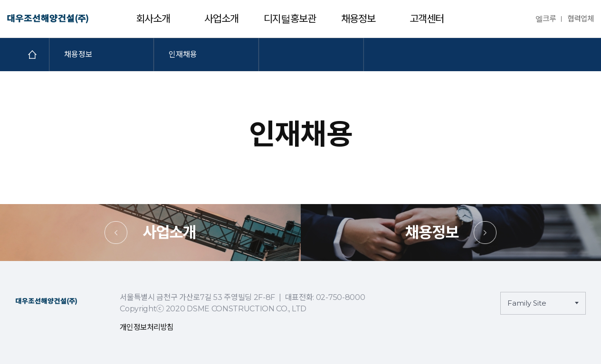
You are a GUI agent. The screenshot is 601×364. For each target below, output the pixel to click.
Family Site (527, 303)
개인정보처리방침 (147, 327)
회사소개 (153, 19)
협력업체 (581, 19)
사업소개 (221, 19)
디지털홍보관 (290, 19)
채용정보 (358, 19)
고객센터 (427, 19)
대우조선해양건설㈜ (48, 19)
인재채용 (183, 54)
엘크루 (546, 19)
